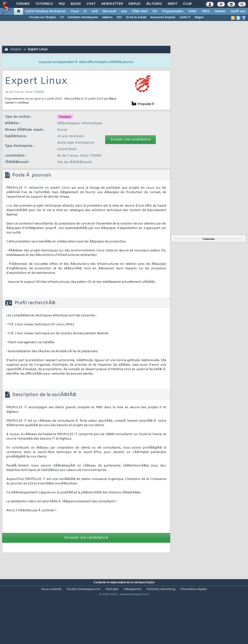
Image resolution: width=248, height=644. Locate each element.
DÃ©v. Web (140, 11)
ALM (95, 11)
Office (206, 11)
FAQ (62, 4)
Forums (23, 4)
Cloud (75, 11)
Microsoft (109, 11)
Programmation (173, 11)
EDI (155, 11)
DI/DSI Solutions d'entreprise (46, 11)
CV (62, 17)
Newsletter (112, 4)
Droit (172, 4)
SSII (119, 17)
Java (124, 11)
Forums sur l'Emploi (42, 17)
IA (85, 11)
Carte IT (185, 17)
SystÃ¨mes (238, 11)
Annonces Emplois (163, 17)
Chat (91, 4)
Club (187, 4)
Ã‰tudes (154, 4)
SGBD (192, 11)
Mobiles (220, 11)
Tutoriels (44, 4)
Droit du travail (136, 17)
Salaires (107, 17)
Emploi (134, 4)
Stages (199, 17)
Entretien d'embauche (83, 17)
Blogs (76, 4)
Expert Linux (38, 49)
